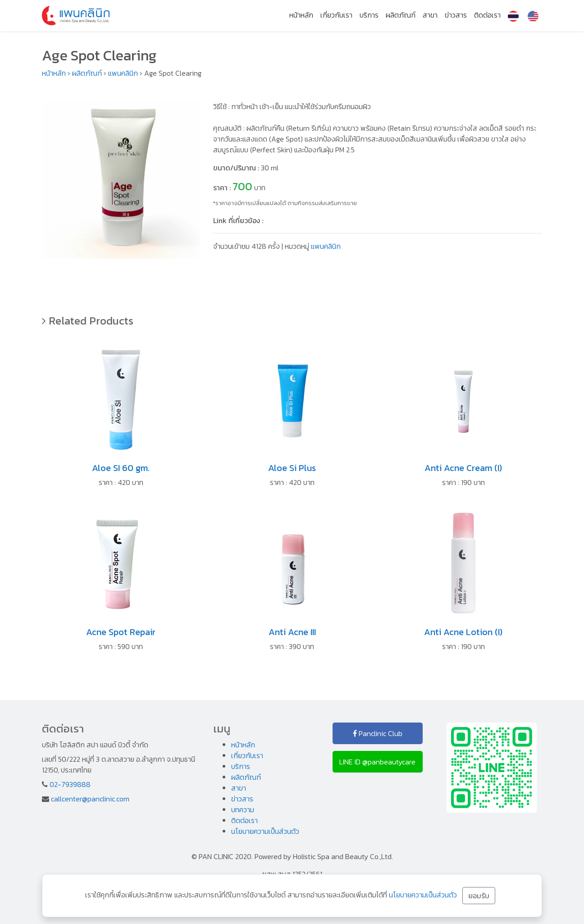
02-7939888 (70, 784)
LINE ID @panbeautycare (377, 762)
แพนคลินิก (123, 73)
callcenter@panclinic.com (90, 799)
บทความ (243, 810)
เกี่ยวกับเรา (336, 15)
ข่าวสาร (456, 15)
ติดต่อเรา (487, 15)
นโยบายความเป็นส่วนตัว (265, 831)
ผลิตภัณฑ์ (401, 15)
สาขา (430, 15)
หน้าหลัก (301, 15)
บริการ (369, 15)
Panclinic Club (378, 733)
